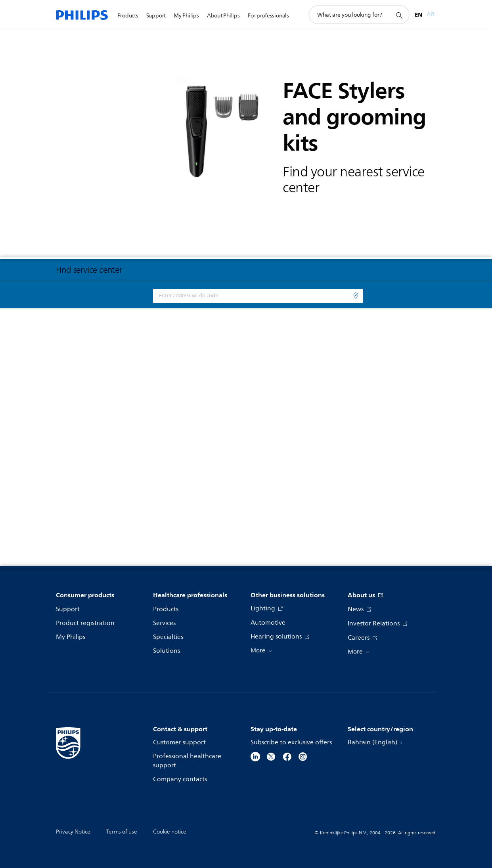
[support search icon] (399, 15)
